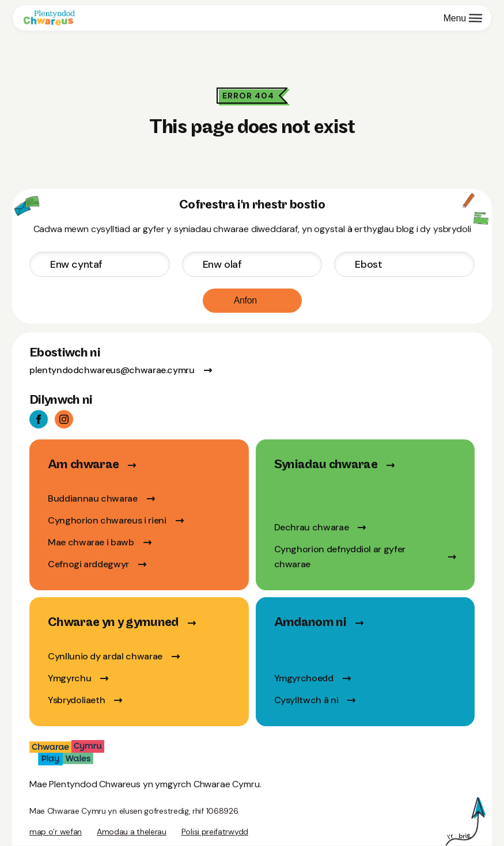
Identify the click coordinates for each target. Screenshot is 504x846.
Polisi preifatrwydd (215, 832)
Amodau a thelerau (132, 832)
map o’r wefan (56, 832)
